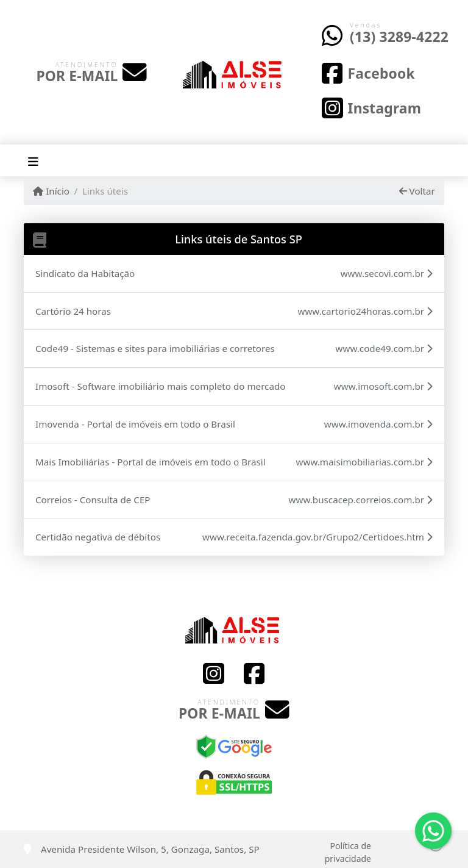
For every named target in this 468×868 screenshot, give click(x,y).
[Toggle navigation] (33, 161)
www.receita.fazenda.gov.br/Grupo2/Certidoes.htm (317, 537)
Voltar (417, 191)
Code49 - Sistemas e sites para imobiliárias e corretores (155, 348)
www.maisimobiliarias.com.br (364, 462)
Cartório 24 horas (73, 311)
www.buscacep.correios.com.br (361, 500)
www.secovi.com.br (387, 273)
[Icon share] (368, 73)
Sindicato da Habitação (85, 273)
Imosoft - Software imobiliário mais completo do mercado (160, 386)
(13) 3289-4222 (399, 37)
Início (51, 191)
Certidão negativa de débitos (98, 537)
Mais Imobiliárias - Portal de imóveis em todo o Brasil (151, 462)
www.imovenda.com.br (378, 424)
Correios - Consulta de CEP (93, 500)
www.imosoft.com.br (383, 386)
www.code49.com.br (384, 348)
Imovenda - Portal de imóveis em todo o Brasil (135, 424)
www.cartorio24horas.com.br (365, 311)
